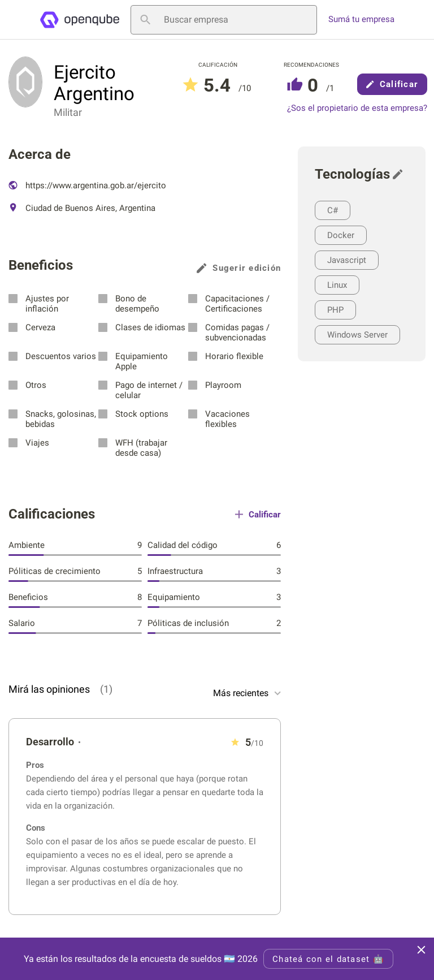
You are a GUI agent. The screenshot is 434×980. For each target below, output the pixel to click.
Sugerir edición (239, 268)
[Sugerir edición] (401, 174)
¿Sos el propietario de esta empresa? (357, 108)
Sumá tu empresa (361, 20)
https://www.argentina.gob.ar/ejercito (87, 185)
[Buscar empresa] (224, 20)
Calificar (392, 84)
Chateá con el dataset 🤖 (328, 959)
